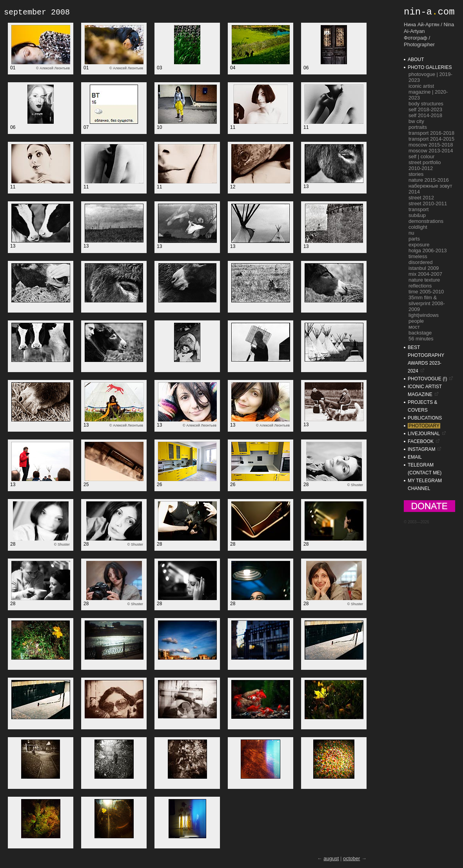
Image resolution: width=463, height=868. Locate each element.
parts (414, 239)
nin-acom (429, 12)
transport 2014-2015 (431, 139)
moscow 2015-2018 (431, 145)
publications (425, 418)
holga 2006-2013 (428, 250)
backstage (420, 333)
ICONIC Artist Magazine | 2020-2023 (428, 92)
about (416, 60)
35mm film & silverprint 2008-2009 (427, 303)
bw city (416, 121)
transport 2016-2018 (431, 133)
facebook (421, 441)
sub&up (417, 215)
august (331, 858)
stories (416, 174)
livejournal (424, 434)
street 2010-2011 (428, 203)
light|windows (424, 315)
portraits (418, 127)
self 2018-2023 (425, 109)
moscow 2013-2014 (431, 151)
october (351, 858)
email (415, 457)
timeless (418, 256)
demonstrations (426, 221)
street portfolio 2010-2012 (425, 165)
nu (411, 233)
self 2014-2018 (425, 115)
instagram (421, 449)
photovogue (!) (427, 379)
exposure (419, 245)
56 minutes (421, 339)
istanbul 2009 (424, 268)
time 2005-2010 (426, 292)
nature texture (424, 280)
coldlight (418, 227)
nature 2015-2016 (429, 180)
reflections (420, 286)
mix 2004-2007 (425, 274)
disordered (420, 262)
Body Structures (426, 104)
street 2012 (421, 198)
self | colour (421, 156)
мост (414, 327)
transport (419, 209)
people (416, 321)
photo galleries (430, 67)
